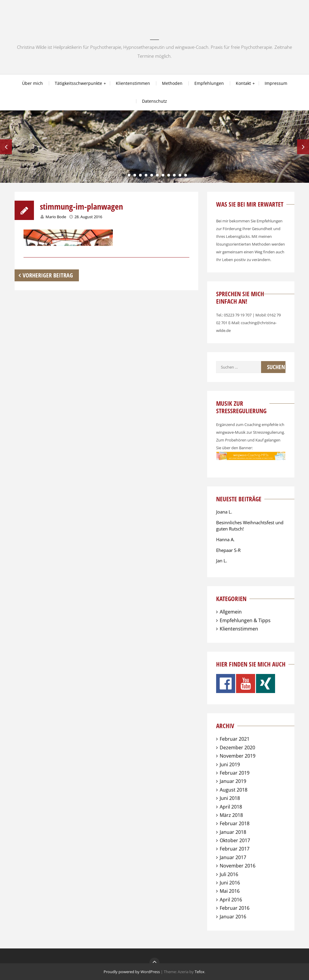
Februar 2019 (235, 773)
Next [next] (303, 147)
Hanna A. (225, 539)
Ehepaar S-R (228, 550)
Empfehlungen (209, 83)
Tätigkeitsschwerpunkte (78, 83)
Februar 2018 (235, 823)
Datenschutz (154, 101)
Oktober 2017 (235, 840)
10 (174, 175)
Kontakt (243, 83)
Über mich (32, 83)
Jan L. (222, 561)
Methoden (172, 83)
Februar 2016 (235, 908)
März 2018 (231, 815)
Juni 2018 (230, 798)
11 (180, 175)
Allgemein (231, 612)
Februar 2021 (235, 739)
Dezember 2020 (237, 748)
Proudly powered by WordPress (132, 972)
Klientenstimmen (133, 83)
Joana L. (224, 512)
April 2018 (231, 807)
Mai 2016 (230, 891)
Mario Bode (56, 217)
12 (186, 175)
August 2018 (234, 790)
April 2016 (231, 900)
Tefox (200, 972)
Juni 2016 (230, 883)
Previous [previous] (6, 147)
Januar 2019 (233, 781)
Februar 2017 (235, 849)
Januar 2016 (233, 917)
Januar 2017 (233, 857)
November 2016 (238, 866)
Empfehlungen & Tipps (245, 620)
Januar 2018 (233, 832)
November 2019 (238, 756)
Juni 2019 (230, 764)
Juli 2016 (229, 874)
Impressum (276, 83)
